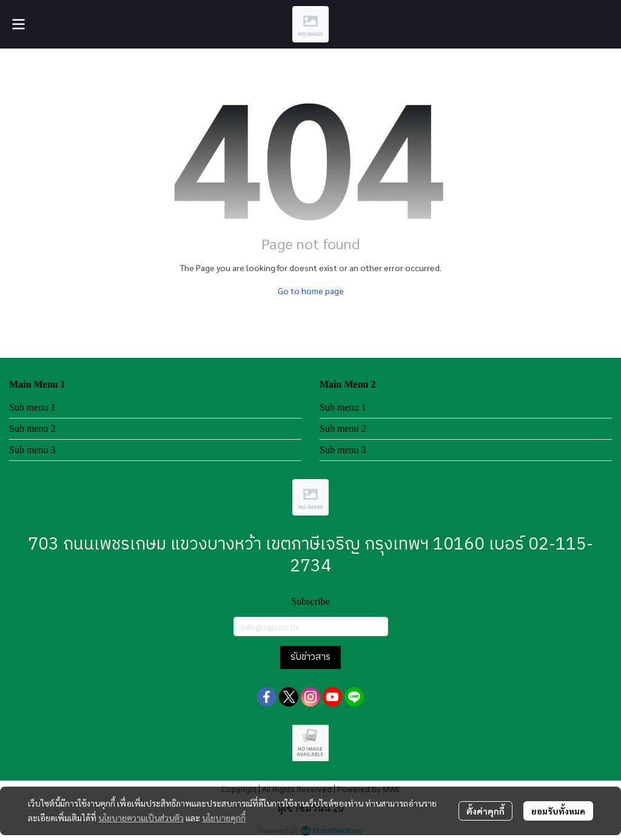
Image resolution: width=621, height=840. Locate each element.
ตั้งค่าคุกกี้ (485, 811)
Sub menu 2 (32, 428)
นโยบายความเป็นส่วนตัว (141, 818)
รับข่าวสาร (310, 657)
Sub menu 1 (32, 407)
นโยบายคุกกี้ (224, 818)
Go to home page (311, 291)
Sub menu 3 (32, 450)
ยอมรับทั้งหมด (558, 811)
